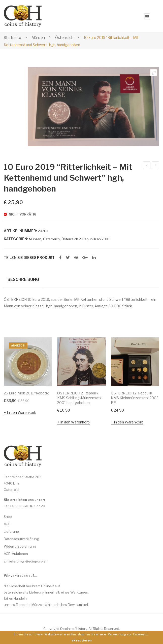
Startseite (12, 37)
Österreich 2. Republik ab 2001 (86, 239)
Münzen (38, 37)
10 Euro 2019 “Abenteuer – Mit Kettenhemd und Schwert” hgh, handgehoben (156, 166)
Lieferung (11, 531)
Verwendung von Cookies (126, 634)
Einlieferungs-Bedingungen (26, 561)
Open (147, 16)
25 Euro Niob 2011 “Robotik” (27, 393)
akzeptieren (81, 640)
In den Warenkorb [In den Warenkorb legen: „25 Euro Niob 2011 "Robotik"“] (22, 412)
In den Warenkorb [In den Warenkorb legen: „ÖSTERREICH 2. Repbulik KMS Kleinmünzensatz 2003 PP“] (129, 422)
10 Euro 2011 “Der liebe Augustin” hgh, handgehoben (147, 166)
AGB (7, 524)
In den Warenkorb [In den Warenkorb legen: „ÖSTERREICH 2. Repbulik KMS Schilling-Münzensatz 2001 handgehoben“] (75, 422)
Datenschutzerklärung (21, 539)
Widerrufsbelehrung (20, 546)
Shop (8, 517)
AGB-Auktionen (16, 554)
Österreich (64, 37)
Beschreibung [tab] (23, 279)
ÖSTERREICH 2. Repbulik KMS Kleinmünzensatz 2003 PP (135, 398)
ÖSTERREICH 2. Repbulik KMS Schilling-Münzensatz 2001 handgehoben (79, 398)
